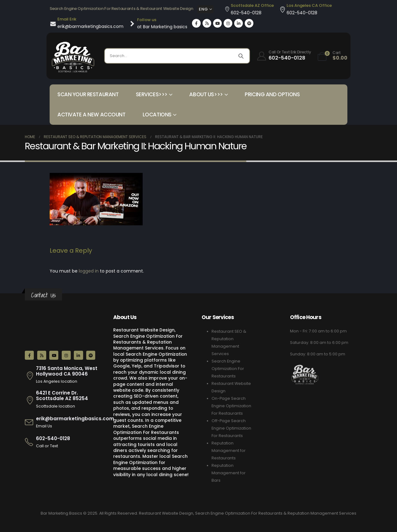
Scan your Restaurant (88, 94)
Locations (157, 115)
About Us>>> (206, 94)
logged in (89, 271)
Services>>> (152, 94)
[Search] (241, 56)
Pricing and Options (272, 94)
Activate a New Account (91, 115)
